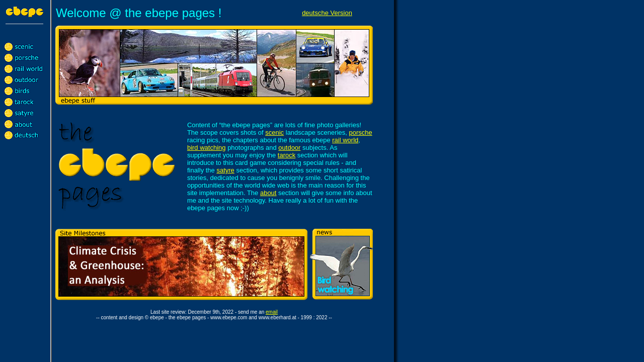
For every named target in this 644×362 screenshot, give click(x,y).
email (272, 312)
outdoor (289, 148)
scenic (274, 132)
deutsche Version (327, 13)
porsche (360, 132)
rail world (345, 140)
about (268, 193)
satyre (225, 170)
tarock (287, 155)
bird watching (207, 148)
